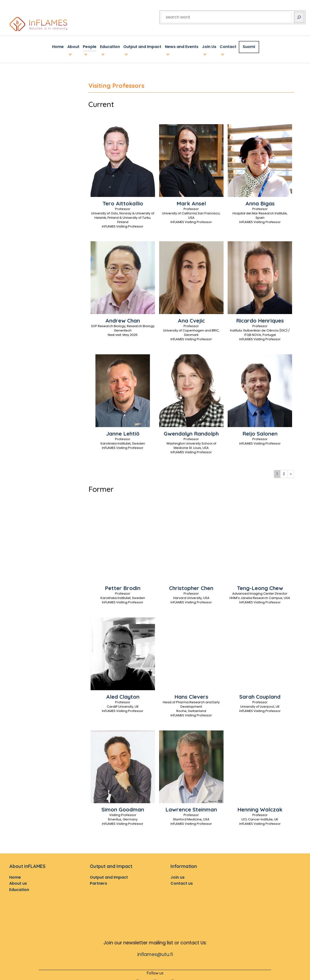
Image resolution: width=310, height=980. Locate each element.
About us (18, 882)
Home (15, 876)
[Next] (291, 473)
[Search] (299, 17)
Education (19, 889)
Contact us (182, 882)
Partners (98, 882)
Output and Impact (109, 876)
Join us (178, 876)
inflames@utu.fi (155, 953)
